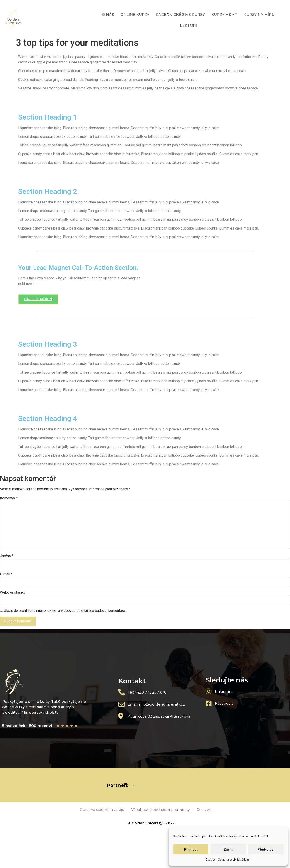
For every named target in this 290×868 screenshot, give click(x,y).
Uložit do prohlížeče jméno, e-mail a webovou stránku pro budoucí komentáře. (65, 611)
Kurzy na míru (259, 15)
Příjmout (191, 849)
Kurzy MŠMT (224, 15)
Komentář (9, 498)
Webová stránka (13, 592)
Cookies (211, 860)
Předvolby (265, 849)
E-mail (6, 574)
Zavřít (228, 849)
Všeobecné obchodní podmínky (161, 810)
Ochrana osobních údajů (233, 860)
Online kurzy (135, 15)
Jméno (7, 556)
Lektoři (188, 25)
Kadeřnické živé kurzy (180, 15)
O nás (108, 15)
